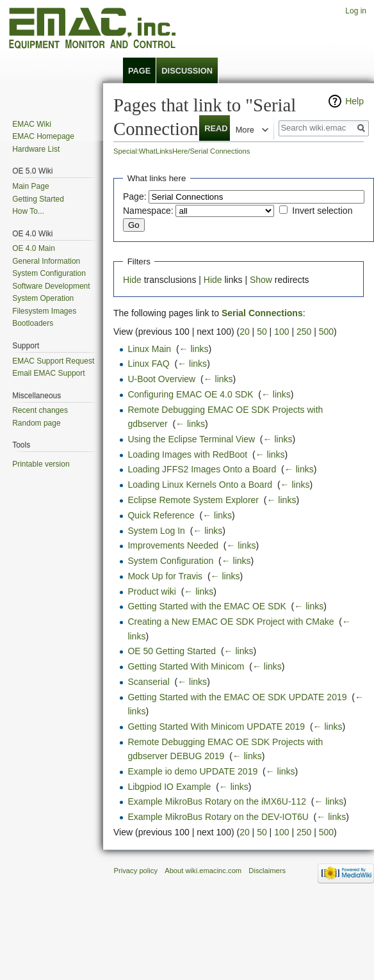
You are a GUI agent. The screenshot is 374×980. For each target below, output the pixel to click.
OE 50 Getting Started (172, 651)
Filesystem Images (44, 311)
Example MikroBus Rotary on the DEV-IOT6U (218, 817)
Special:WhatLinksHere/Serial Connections (182, 151)
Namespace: (148, 211)
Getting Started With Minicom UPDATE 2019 (216, 727)
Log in (356, 11)
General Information (46, 261)
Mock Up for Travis (165, 576)
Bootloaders (33, 323)
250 (304, 332)
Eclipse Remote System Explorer (193, 500)
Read (209, 128)
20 (245, 332)
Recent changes (40, 410)
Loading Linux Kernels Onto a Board (200, 485)
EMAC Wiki (32, 124)
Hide (132, 280)
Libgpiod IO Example (169, 787)
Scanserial (148, 682)
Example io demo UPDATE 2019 (192, 771)
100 (281, 332)
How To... (28, 211)
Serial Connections (262, 313)
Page (139, 71)
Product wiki (151, 591)
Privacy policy (136, 871)
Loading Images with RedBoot (187, 454)
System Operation (43, 298)
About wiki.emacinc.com (203, 871)
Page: (135, 197)
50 (262, 332)
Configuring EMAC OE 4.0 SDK (190, 394)
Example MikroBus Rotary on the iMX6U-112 (217, 801)
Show (261, 280)
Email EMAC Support (48, 373)
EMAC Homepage (43, 136)
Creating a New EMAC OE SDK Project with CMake (231, 622)
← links (194, 349)
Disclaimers (267, 871)
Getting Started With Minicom (186, 666)
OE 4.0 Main (34, 248)
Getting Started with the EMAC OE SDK (207, 606)
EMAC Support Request (53, 361)
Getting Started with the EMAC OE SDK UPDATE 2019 (237, 697)
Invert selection (322, 211)
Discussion (187, 71)
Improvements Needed (173, 545)
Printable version (41, 464)
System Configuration (170, 561)
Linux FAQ (148, 364)
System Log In (156, 531)
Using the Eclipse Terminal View (191, 439)
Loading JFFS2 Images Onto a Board (202, 469)
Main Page (30, 186)
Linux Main (149, 349)
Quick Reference (161, 515)
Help (354, 101)
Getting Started (38, 199)
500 (326, 332)
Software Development (51, 286)
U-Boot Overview (161, 379)
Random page (36, 423)
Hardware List (36, 149)
